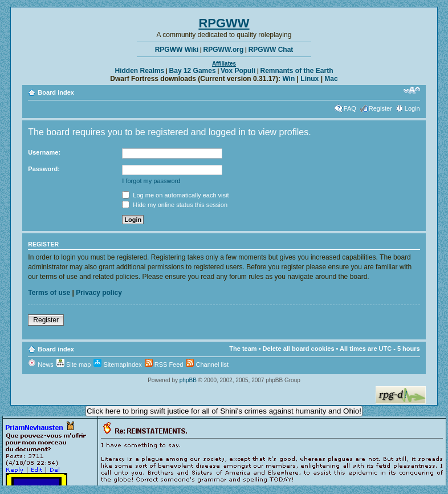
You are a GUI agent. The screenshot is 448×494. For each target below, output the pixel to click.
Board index (56, 92)
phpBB (188, 380)
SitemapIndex (117, 365)
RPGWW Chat (271, 50)
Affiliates (224, 64)
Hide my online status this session (175, 205)
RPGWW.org (224, 50)
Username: (44, 152)
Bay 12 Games (193, 71)
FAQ (350, 108)
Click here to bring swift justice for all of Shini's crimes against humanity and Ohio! (224, 411)
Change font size (412, 90)
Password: (44, 169)
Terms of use (49, 293)
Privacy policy (99, 293)
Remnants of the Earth (296, 71)
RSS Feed (164, 365)
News (41, 365)
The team (243, 349)
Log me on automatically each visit (175, 195)
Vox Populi (238, 71)
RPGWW (224, 23)
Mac (331, 79)
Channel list (207, 365)
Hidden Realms (140, 71)
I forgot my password (151, 181)
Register (380, 108)
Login (412, 108)
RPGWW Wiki (177, 50)
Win (288, 79)
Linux (309, 79)
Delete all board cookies (299, 349)
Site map (74, 365)
